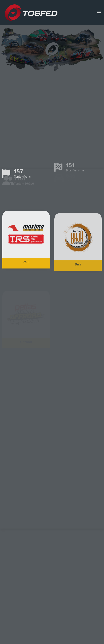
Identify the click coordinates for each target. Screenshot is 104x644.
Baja (78, 270)
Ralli (26, 267)
